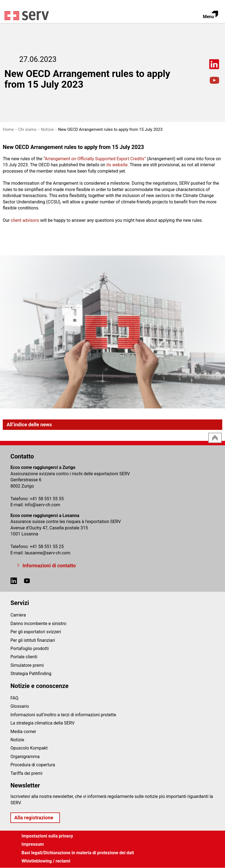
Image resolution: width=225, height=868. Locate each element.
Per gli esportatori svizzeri (36, 632)
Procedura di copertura (33, 765)
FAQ (14, 698)
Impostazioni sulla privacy (47, 836)
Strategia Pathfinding (31, 674)
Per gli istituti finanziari (33, 640)
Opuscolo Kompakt (29, 748)
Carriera (18, 615)
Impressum (33, 844)
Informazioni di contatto (49, 566)
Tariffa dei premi (27, 773)
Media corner (23, 732)
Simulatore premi (27, 665)
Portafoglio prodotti (30, 649)
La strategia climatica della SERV (42, 723)
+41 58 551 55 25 (47, 547)
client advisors (25, 220)
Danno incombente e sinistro (38, 624)
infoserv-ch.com (42, 505)
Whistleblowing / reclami (46, 861)
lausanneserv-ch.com (48, 553)
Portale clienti (24, 657)
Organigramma (25, 757)
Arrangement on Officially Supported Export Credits (95, 159)
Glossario (20, 706)
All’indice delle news (29, 425)
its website (117, 165)
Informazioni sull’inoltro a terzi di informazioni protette (63, 715)
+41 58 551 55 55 (47, 499)
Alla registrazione (34, 818)
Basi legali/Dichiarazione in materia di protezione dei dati (78, 853)
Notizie (17, 740)
